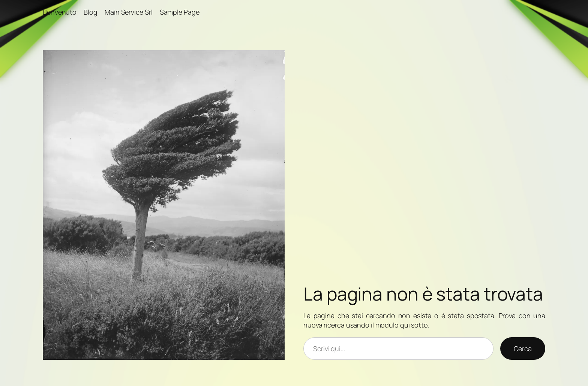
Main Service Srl (128, 12)
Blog (91, 12)
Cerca (523, 349)
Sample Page (180, 12)
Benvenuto (60, 12)
